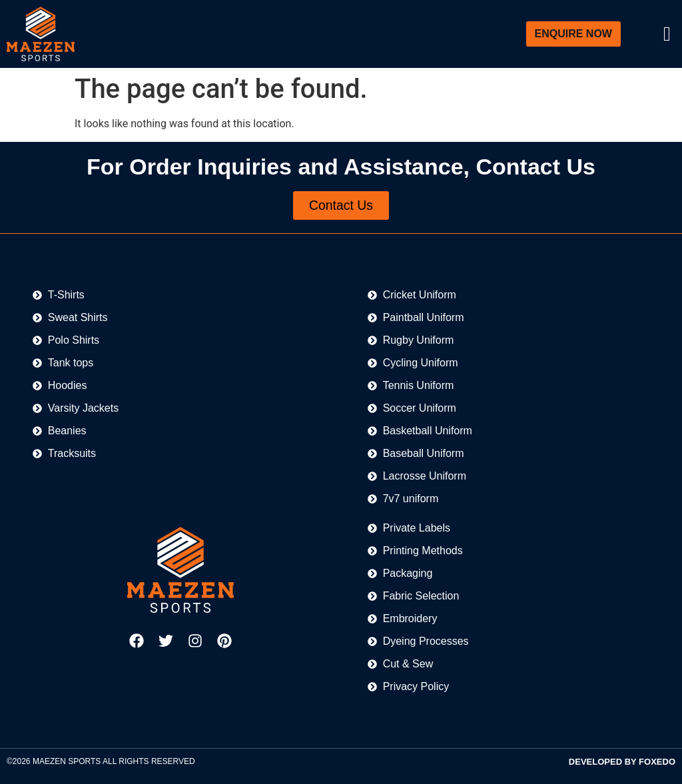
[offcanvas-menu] (667, 34)
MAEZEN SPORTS (67, 762)
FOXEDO (657, 762)
